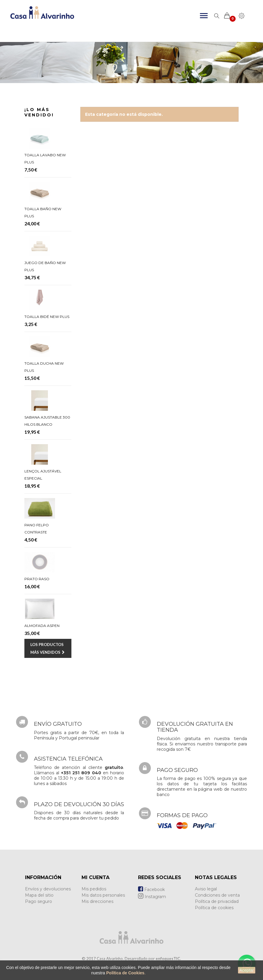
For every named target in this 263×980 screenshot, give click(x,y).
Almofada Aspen (42, 626)
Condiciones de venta (217, 895)
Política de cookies (214, 908)
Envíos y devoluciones (48, 889)
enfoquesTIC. (168, 959)
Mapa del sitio (39, 895)
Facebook (151, 890)
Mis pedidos (94, 889)
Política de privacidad (217, 901)
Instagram (152, 897)
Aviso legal (206, 889)
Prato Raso (37, 579)
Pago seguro (39, 901)
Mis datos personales (103, 895)
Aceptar (247, 970)
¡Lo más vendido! (39, 112)
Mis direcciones (97, 901)
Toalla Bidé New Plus (47, 317)
